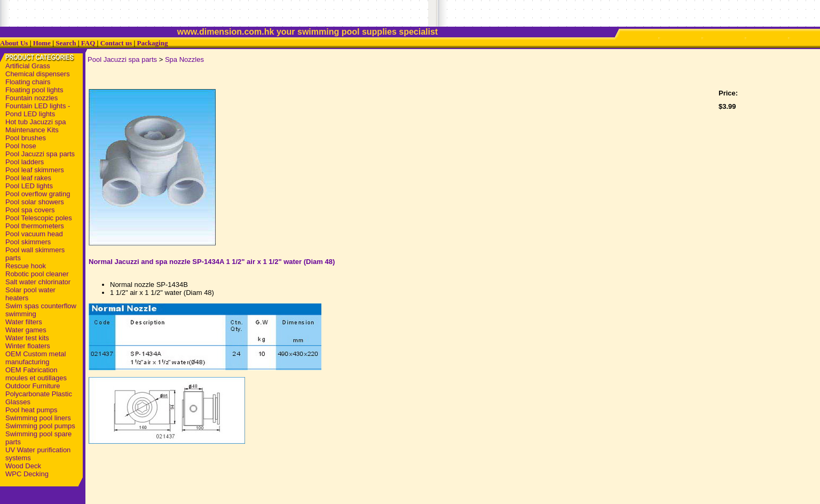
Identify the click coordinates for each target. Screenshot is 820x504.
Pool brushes (26, 138)
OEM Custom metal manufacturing (36, 358)
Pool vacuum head (34, 234)
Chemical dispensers (38, 74)
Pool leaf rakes (28, 178)
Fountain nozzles (31, 98)
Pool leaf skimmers (35, 170)
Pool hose (21, 146)
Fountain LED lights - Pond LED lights (38, 110)
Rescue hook (26, 266)
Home (42, 43)
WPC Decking (27, 474)
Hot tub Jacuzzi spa (36, 122)
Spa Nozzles (184, 59)
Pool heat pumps (31, 410)
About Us (14, 43)
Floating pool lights (34, 90)
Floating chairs (28, 82)
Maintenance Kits (32, 130)
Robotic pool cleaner (37, 274)
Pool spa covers (30, 210)
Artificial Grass (28, 66)
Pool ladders (25, 162)
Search (66, 43)
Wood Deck (23, 466)
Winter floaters (28, 346)
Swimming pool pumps (40, 426)
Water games (26, 330)
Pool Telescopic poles (39, 218)
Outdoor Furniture (33, 386)
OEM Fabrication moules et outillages (36, 374)
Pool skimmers (28, 242)
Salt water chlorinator (38, 282)
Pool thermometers (35, 226)
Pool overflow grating (38, 194)
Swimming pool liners (38, 418)
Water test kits (27, 338)
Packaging (153, 43)
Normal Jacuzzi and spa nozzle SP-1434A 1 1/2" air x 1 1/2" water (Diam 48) (212, 262)
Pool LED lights (29, 186)
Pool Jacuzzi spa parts (40, 154)
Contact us (116, 43)
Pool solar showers (35, 202)
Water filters (24, 322)
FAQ (88, 43)
